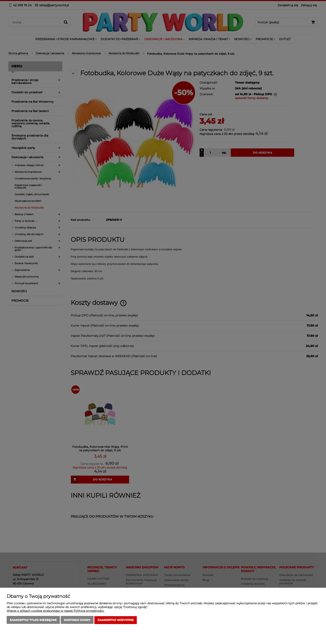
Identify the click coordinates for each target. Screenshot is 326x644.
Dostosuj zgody (77, 620)
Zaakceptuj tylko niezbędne (33, 620)
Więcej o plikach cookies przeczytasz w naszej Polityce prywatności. (56, 611)
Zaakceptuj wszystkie (116, 620)
